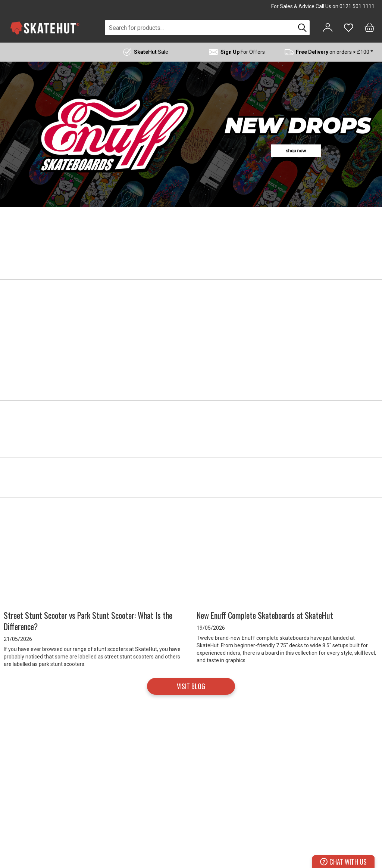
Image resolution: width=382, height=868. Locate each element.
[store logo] (45, 28)
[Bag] (370, 28)
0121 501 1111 (357, 6)
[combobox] (200, 28)
